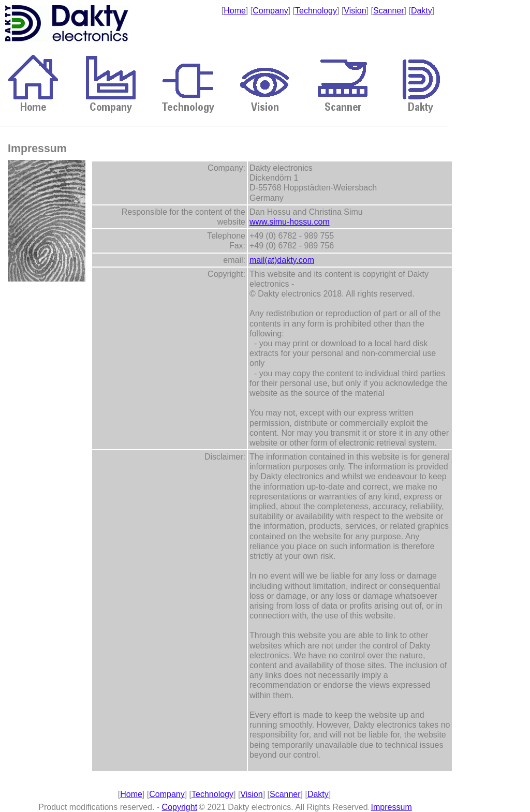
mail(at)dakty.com (282, 260)
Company (270, 11)
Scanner (389, 11)
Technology (316, 11)
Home (235, 11)
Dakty (422, 11)
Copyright (180, 807)
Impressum (392, 807)
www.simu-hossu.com (290, 222)
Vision (355, 11)
